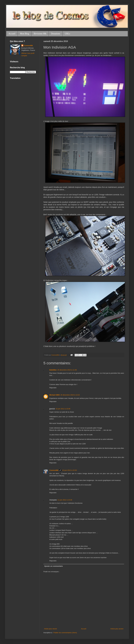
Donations (56, 34)
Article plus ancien (117, 629)
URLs (67, 34)
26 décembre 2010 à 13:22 (70, 395)
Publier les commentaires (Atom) (65, 633)
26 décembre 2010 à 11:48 (67, 370)
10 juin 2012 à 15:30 (69, 470)
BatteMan (53, 370)
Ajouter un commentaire (54, 566)
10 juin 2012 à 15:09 (63, 409)
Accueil (12, 34)
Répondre (53, 388)
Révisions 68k (40, 34)
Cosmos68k (54, 470)
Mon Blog (25, 34)
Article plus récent (50, 629)
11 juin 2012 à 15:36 (65, 500)
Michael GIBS (55, 395)
